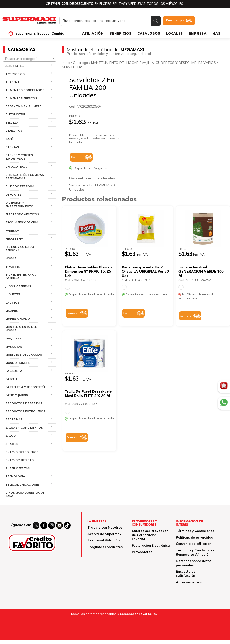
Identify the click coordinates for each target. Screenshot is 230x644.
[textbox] (29, 59)
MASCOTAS (14, 346)
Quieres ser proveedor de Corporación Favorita (150, 535)
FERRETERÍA (14, 239)
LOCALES (175, 33)
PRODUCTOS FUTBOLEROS (25, 411)
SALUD (10, 436)
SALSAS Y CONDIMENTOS (24, 428)
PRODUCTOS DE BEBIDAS (24, 403)
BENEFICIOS (120, 33)
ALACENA (12, 82)
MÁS (216, 33)
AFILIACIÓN (93, 33)
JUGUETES (13, 294)
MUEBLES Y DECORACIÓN (24, 354)
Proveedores (142, 552)
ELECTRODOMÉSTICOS (22, 214)
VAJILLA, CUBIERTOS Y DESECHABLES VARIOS (179, 63)
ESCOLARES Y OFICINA (22, 222)
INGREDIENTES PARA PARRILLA (20, 276)
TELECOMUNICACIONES (23, 484)
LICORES (12, 310)
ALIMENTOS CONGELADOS (25, 90)
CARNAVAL (13, 147)
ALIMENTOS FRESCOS (21, 98)
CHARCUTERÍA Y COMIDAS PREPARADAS (25, 177)
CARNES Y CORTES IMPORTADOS (19, 157)
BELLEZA (12, 123)
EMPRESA (198, 33)
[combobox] (29, 58)
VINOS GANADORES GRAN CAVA (25, 494)
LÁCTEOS (12, 302)
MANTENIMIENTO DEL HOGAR (21, 328)
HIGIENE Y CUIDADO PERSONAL (20, 248)
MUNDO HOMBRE (18, 363)
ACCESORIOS (15, 74)
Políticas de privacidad (195, 537)
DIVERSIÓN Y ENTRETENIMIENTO (19, 204)
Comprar (77, 157)
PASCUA (11, 379)
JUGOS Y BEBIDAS (18, 286)
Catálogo (81, 63)
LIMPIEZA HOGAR (18, 318)
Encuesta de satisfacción (186, 573)
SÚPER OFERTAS (18, 468)
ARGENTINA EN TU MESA (24, 106)
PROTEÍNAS (14, 419)
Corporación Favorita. (136, 614)
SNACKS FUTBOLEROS (22, 452)
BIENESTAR (14, 131)
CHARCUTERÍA (16, 167)
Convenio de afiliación (194, 544)
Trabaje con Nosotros (105, 527)
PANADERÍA (14, 371)
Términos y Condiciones (195, 531)
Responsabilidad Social (106, 540)
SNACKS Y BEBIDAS (19, 460)
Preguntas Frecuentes (105, 547)
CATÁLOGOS (149, 33)
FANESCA (12, 231)
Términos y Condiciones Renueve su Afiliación (195, 552)
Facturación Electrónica (151, 545)
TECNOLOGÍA (15, 476)
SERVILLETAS (73, 67)
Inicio (66, 63)
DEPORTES (13, 195)
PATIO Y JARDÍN (17, 395)
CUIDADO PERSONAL (21, 186)
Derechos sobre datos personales (194, 563)
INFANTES (13, 266)
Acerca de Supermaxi (105, 534)
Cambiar (59, 33)
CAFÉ (9, 139)
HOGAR (11, 258)
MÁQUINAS (14, 338)
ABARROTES (14, 66)
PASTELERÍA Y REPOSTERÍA (25, 387)
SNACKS (11, 444)
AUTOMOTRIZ (15, 114)
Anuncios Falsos (189, 582)
